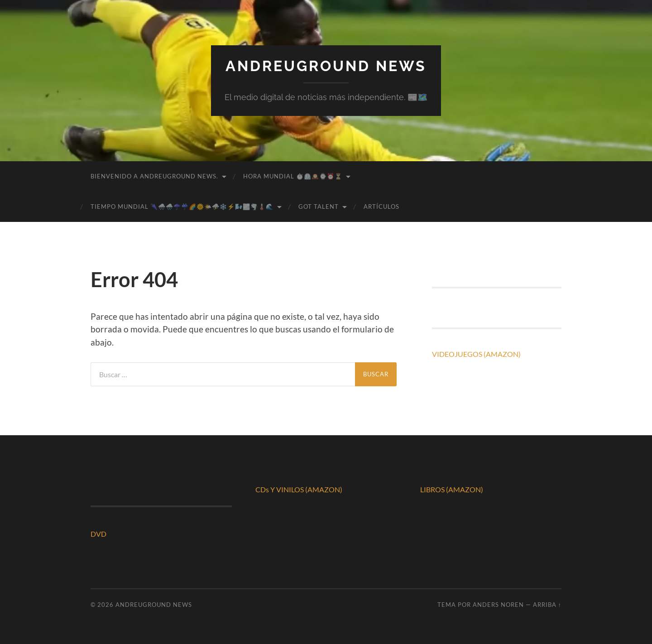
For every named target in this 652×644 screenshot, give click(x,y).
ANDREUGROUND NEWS (326, 66)
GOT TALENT (319, 207)
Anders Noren (498, 605)
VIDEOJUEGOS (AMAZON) (476, 354)
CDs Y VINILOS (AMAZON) (299, 489)
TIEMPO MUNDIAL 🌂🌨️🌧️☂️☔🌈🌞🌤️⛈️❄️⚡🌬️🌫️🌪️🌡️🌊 (182, 207)
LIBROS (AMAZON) (452, 489)
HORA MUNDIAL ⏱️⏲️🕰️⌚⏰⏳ (293, 176)
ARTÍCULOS (381, 207)
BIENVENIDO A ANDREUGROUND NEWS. (154, 176)
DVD (98, 534)
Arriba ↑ (547, 605)
